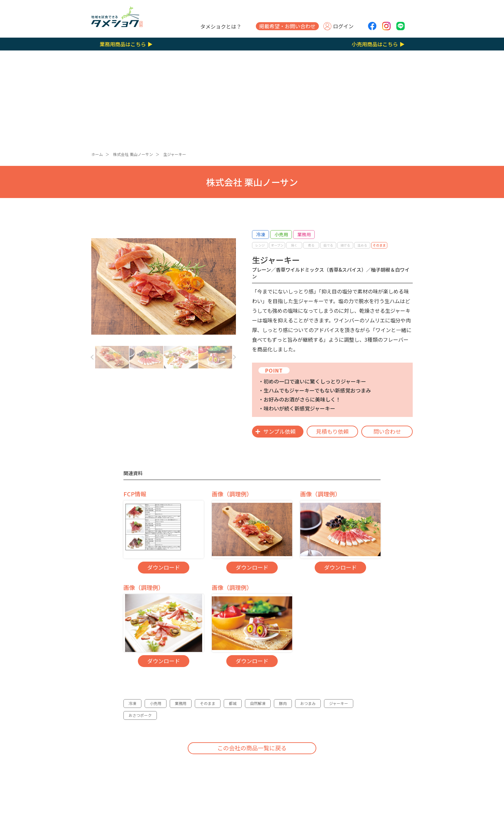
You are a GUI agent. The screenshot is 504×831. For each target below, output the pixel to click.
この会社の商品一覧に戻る (252, 748)
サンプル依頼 (279, 431)
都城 (233, 703)
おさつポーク (140, 715)
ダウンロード (164, 567)
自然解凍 (258, 703)
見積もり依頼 (332, 431)
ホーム (97, 154)
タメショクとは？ (221, 26)
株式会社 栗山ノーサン (133, 154)
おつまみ (308, 703)
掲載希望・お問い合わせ (287, 26)
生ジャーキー (175, 154)
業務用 (181, 703)
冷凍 (132, 703)
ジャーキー (339, 703)
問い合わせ (387, 431)
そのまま (208, 703)
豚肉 (283, 703)
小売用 (156, 703)
